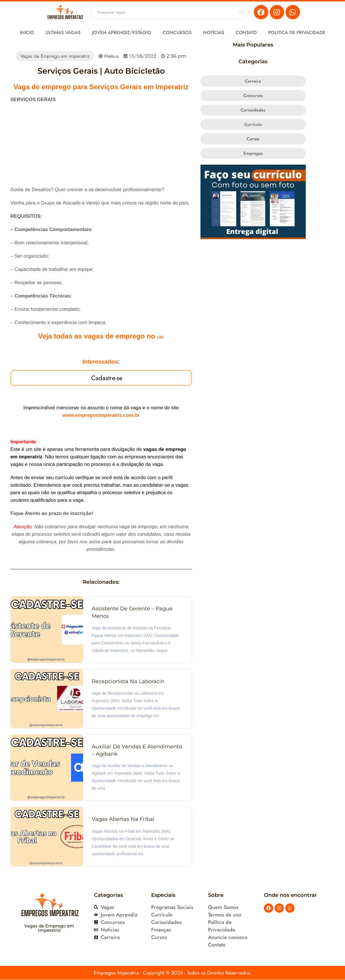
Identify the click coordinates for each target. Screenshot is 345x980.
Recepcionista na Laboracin (128, 682)
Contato (246, 32)
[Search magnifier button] (242, 12)
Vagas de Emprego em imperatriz (55, 56)
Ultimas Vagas (63, 32)
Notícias (214, 32)
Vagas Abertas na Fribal (123, 820)
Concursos (177, 32)
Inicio (27, 32)
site (160, 337)
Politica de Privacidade (297, 32)
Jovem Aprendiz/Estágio (122, 32)
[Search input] (167, 12)
